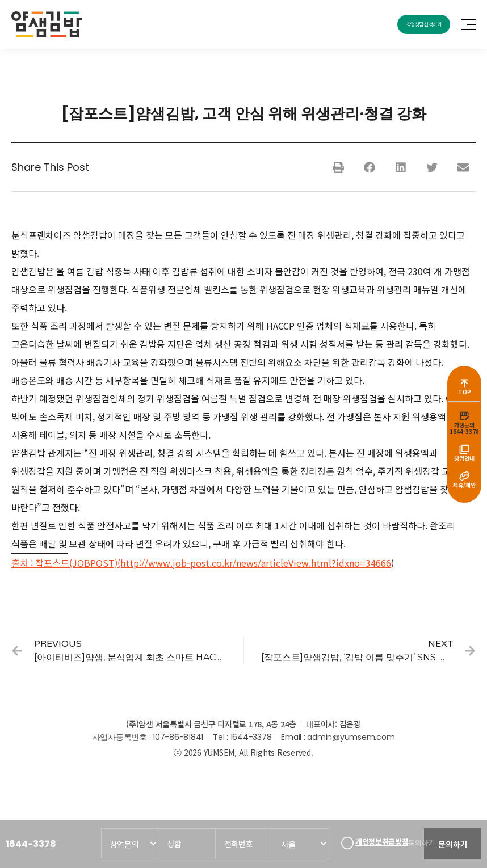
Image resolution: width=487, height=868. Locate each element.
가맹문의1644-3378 (464, 428)
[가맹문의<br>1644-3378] (464, 415)
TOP (465, 389)
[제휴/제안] (464, 479)
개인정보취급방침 (379, 839)
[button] (338, 170)
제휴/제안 (464, 489)
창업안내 (464, 460)
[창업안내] (464, 450)
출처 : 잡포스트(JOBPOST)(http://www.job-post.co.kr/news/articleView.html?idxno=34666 (201, 566)
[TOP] (464, 380)
